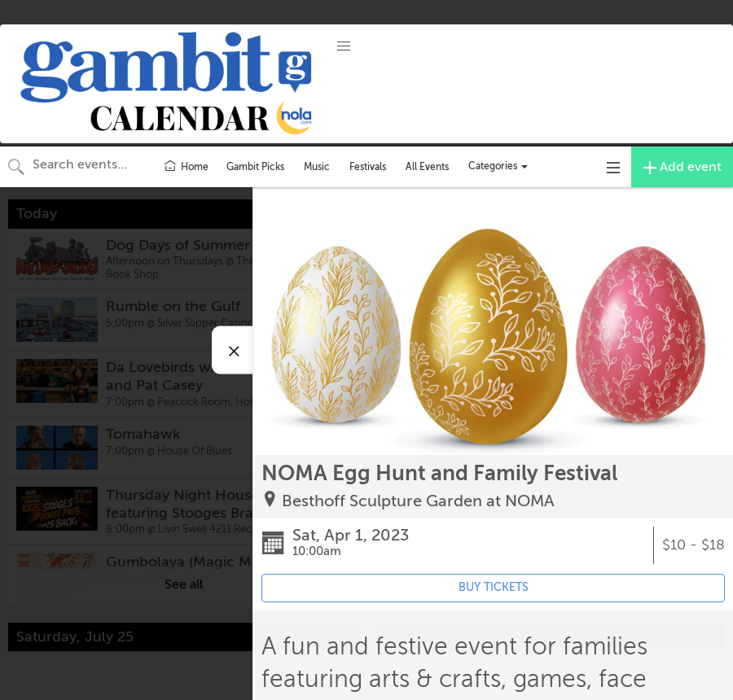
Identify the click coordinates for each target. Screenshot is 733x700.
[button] (344, 46)
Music (317, 167)
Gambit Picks (255, 167)
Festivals (368, 167)
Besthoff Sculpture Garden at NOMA (418, 501)
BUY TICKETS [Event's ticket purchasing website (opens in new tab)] (494, 587)
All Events (427, 167)
